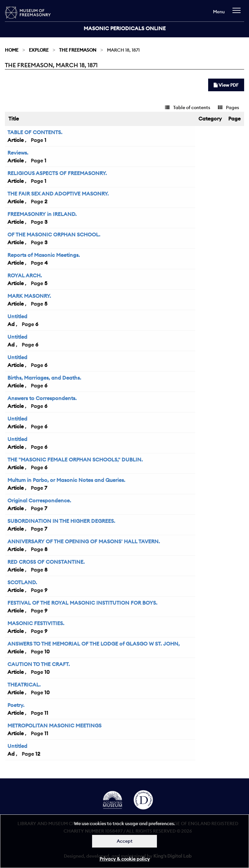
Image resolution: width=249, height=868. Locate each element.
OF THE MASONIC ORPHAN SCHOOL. (54, 234)
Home (12, 50)
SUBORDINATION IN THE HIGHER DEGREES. (61, 521)
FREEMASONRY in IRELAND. (42, 214)
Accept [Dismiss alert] (125, 841)
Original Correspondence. (39, 500)
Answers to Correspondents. (42, 398)
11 (46, 713)
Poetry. (16, 705)
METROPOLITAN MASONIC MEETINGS (54, 725)
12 (38, 754)
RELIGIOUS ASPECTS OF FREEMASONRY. (57, 173)
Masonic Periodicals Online (125, 28)
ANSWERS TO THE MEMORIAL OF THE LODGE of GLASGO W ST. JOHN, (94, 644)
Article (16, 140)
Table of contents (188, 107)
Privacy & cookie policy (125, 859)
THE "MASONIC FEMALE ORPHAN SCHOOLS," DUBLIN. (75, 459)
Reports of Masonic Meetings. (44, 255)
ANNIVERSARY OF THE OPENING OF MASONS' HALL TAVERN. (84, 541)
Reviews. (18, 153)
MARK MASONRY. (29, 296)
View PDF (226, 85)
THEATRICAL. (24, 685)
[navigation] (238, 13)
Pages (228, 107)
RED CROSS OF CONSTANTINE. (46, 562)
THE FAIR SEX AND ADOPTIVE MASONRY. (58, 194)
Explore (39, 50)
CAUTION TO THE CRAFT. (39, 664)
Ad (11, 324)
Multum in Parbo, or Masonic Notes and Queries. (66, 480)
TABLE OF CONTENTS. (35, 132)
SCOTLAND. (22, 582)
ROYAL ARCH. (25, 275)
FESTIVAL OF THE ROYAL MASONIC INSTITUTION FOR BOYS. (82, 603)
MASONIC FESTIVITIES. (36, 623)
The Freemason (78, 50)
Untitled (17, 316)
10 (47, 651)
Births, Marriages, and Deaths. (44, 378)
